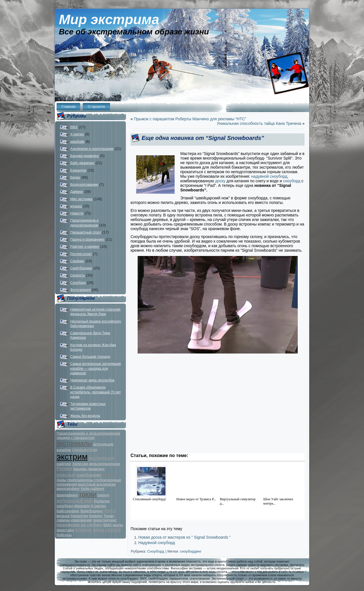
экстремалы (74, 443)
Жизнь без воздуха (85, 416)
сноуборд (65, 506)
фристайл (65, 530)
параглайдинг (105, 520)
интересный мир (75, 501)
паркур (103, 495)
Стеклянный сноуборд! (149, 499)
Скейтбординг (81, 268)
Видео (75, 177)
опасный (66, 475)
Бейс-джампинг (82, 163)
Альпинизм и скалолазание (92, 149)
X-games (77, 134)
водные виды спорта (98, 530)
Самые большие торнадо (90, 357)
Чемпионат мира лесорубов (92, 380)
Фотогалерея (80, 290)
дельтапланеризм (104, 464)
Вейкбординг (92, 511)
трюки (88, 494)
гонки (109, 475)
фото (110, 511)
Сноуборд (78, 283)
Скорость (78, 275)
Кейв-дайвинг (93, 488)
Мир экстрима (109, 19)
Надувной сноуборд (157, 543)
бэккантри (79, 516)
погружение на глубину (79, 525)
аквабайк (77, 142)
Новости (77, 213)
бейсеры (64, 535)
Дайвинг (77, 192)
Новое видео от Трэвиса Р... (196, 499)
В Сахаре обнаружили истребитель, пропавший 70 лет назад (96, 392)
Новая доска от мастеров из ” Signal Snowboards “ (184, 537)
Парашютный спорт (86, 232)
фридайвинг (67, 495)
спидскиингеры (80, 480)
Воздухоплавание (84, 185)
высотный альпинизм (97, 484)
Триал (109, 516)
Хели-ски (80, 464)
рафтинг (64, 464)
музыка (76, 206)
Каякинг (96, 516)
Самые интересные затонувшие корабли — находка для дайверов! (96, 368)
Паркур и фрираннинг (87, 239)
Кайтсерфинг (68, 511)
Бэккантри (78, 170)
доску (220, 181)
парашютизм (85, 450)
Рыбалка (102, 501)
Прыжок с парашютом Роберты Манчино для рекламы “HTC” (190, 119)
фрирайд (82, 506)
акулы (118, 525)
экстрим (72, 457)
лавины (63, 520)
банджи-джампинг (89, 469)
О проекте (96, 107)
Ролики (65, 469)
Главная (68, 107)
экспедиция (101, 458)
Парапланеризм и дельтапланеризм (88, 433)
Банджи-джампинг (85, 156)
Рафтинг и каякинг (85, 247)
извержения (81, 520)
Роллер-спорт (81, 254)
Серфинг (77, 261)
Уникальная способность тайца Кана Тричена (259, 123)
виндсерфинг (68, 488)
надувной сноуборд (269, 176)
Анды (61, 480)
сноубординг (89, 475)
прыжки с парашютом (76, 438)
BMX (74, 127)
